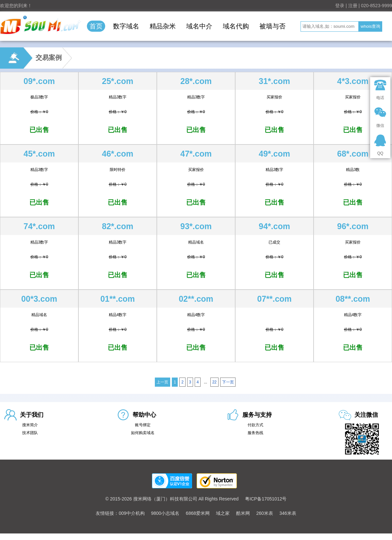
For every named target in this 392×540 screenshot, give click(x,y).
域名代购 (236, 26)
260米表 (264, 513)
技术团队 (30, 433)
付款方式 (255, 425)
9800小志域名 (165, 513)
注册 (353, 6)
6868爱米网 (198, 513)
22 (214, 382)
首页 (96, 26)
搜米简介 (30, 425)
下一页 (228, 382)
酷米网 (243, 513)
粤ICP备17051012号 (266, 499)
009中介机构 (131, 513)
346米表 (288, 513)
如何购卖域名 (143, 433)
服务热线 (255, 433)
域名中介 (199, 26)
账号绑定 (143, 425)
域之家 (223, 513)
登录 (340, 6)
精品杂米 (163, 26)
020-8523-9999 (376, 6)
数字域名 (126, 26)
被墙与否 (272, 26)
